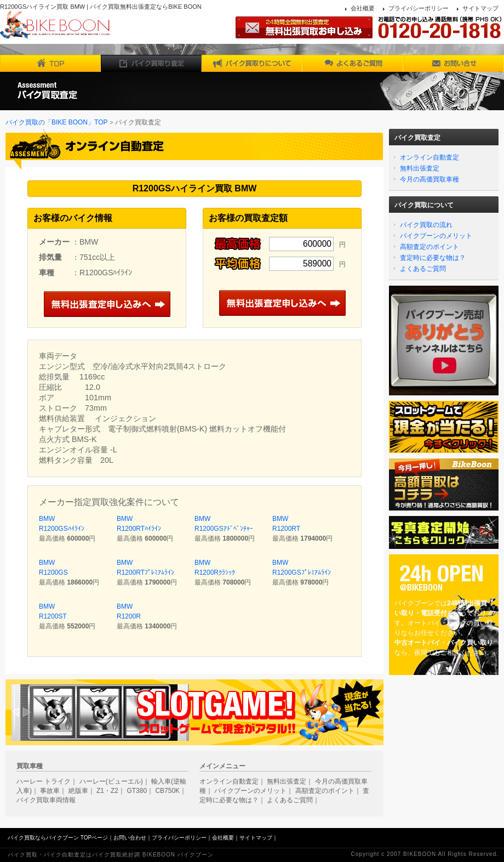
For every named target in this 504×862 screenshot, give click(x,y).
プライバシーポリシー (419, 8)
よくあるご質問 (423, 269)
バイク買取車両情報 (46, 800)
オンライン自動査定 (429, 157)
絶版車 (78, 791)
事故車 (50, 791)
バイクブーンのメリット (436, 236)
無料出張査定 (420, 168)
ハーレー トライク (44, 781)
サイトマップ (480, 8)
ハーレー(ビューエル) (111, 781)
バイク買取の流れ (426, 225)
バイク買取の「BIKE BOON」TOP (56, 122)
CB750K (167, 791)
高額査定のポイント (429, 247)
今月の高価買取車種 (429, 179)
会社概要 (363, 8)
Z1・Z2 (107, 791)
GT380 (137, 791)
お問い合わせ (130, 838)
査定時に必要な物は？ (433, 258)
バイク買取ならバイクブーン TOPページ (58, 838)
